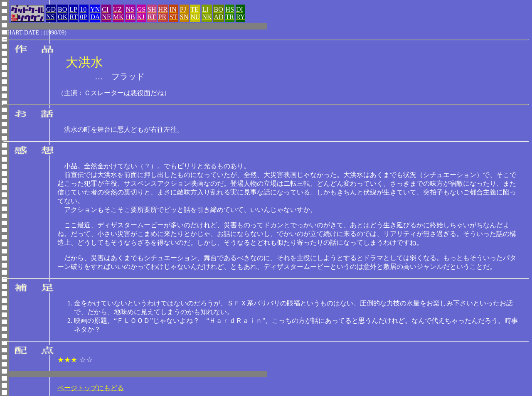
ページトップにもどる (91, 388)
